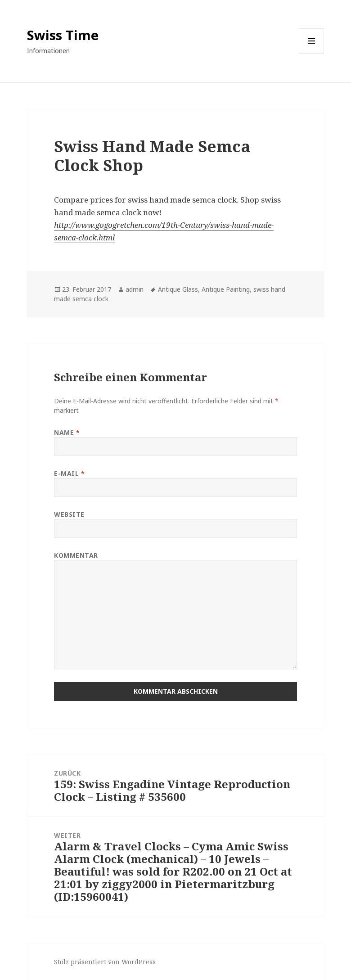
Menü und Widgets (312, 53)
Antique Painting (226, 289)
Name (67, 432)
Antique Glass (178, 289)
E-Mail (69, 473)
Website (69, 514)
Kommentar (76, 555)
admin (135, 289)
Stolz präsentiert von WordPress (105, 962)
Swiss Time (63, 35)
